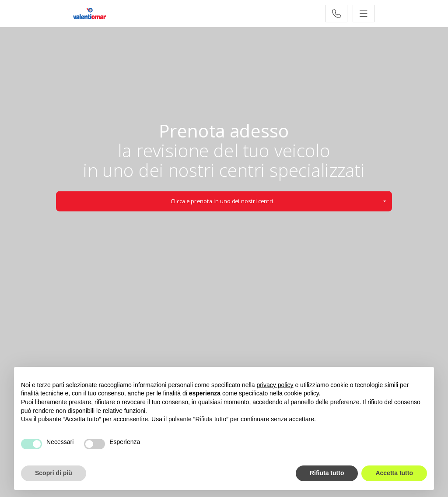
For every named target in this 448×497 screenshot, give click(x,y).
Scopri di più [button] (54, 473)
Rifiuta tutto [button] (327, 473)
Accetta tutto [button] (394, 473)
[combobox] (224, 201)
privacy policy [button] (275, 385)
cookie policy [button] (302, 393)
